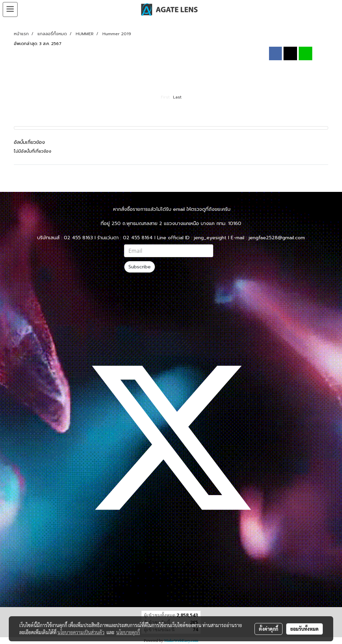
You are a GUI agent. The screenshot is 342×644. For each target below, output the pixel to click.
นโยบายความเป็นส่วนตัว (81, 632)
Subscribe (140, 267)
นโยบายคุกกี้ (128, 632)
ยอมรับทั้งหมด (304, 629)
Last (177, 97)
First (165, 97)
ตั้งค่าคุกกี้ (268, 629)
